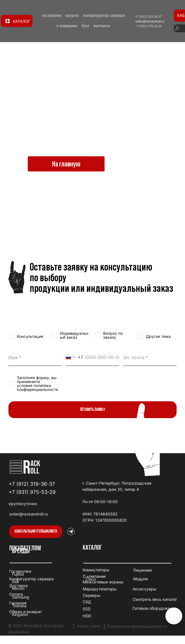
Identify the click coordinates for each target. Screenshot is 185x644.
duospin (90, 495)
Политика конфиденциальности (137, 626)
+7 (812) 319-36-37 (32, 484)
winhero (90, 508)
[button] (36, 532)
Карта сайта (89, 626)
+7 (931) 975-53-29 (32, 492)
